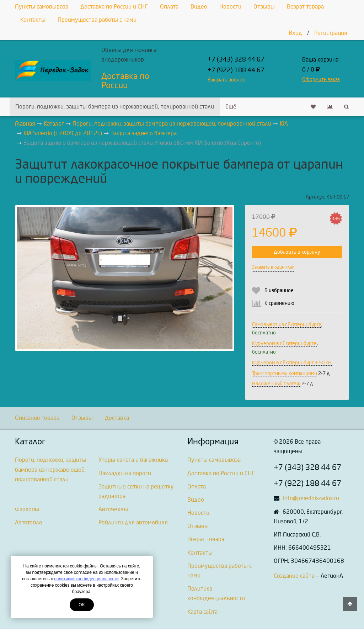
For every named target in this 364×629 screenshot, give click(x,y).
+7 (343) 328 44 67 (236, 60)
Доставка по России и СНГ (114, 7)
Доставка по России (125, 81)
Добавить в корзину (297, 252)
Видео (199, 7)
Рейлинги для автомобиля (133, 522)
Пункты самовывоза (42, 7)
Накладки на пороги (125, 473)
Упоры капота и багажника (133, 460)
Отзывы (264, 7)
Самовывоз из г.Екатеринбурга (287, 325)
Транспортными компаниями (285, 373)
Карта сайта (202, 612)
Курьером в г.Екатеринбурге (284, 343)
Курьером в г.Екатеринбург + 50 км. (292, 363)
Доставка (117, 418)
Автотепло (29, 522)
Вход (295, 33)
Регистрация (331, 33)
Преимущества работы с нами (97, 20)
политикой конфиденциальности (86, 579)
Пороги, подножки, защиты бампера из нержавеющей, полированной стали (115, 107)
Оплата (169, 7)
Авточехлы (113, 509)
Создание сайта (294, 576)
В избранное (279, 290)
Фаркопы (27, 509)
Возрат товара (305, 7)
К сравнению (279, 303)
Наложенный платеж (276, 384)
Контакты (33, 20)
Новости (230, 7)
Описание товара (37, 418)
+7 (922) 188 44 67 (236, 70)
